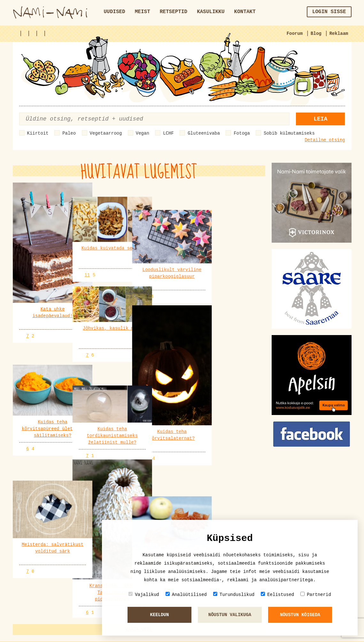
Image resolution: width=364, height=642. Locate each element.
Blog (316, 34)
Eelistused (277, 595)
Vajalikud (144, 595)
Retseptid (174, 12)
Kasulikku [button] (211, 12)
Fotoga (242, 133)
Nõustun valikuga (230, 615)
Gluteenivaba (204, 133)
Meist (143, 12)
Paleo (69, 133)
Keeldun (160, 615)
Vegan (143, 133)
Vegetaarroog (106, 133)
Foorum (295, 34)
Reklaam (339, 34)
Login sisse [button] (329, 12)
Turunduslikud (234, 595)
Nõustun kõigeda (300, 615)
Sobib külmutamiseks (289, 133)
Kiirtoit (38, 133)
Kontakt (245, 12)
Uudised (115, 12)
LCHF (168, 133)
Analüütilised (186, 595)
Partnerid (316, 595)
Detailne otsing (325, 140)
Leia (320, 119)
